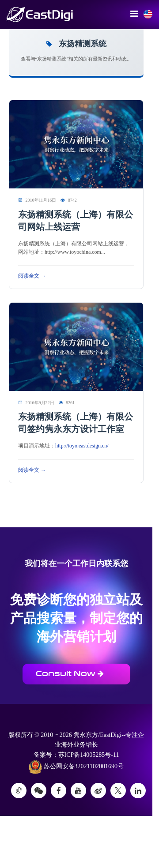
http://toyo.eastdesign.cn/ (82, 446)
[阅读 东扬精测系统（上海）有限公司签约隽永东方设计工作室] (76, 346)
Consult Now (70, 674)
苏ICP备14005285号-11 (89, 755)
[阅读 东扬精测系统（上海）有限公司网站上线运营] (76, 144)
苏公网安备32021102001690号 (76, 767)
